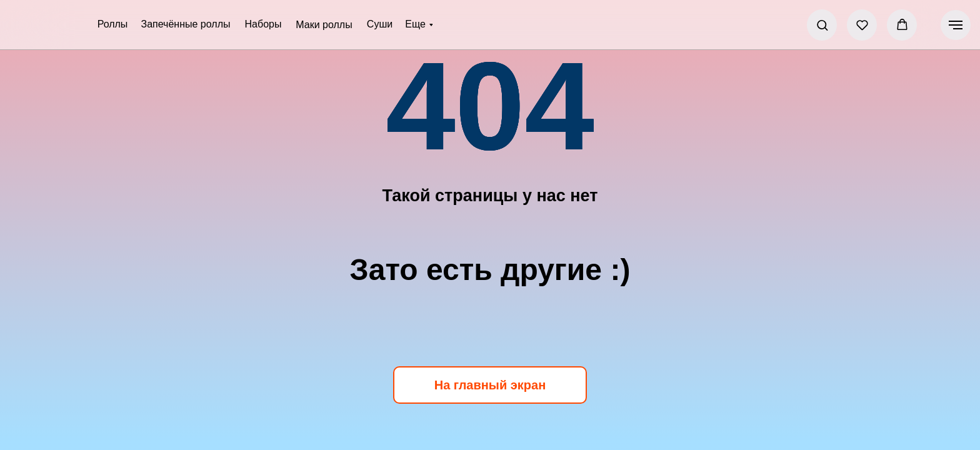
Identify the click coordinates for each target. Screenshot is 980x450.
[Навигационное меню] (956, 25)
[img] (47, 25)
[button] (822, 25)
